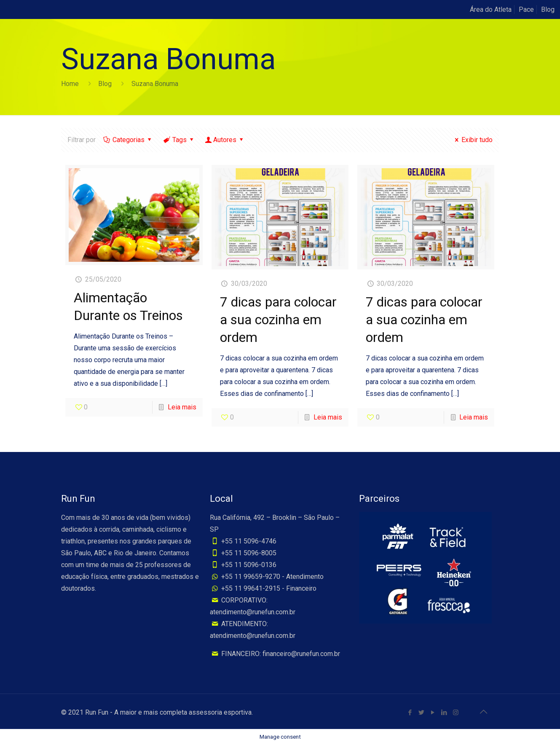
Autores (225, 140)
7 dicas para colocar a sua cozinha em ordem (278, 320)
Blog (548, 9)
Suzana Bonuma (155, 84)
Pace (526, 9)
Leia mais (182, 407)
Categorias (128, 140)
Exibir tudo (472, 140)
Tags (179, 140)
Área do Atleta (491, 9)
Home (70, 84)
